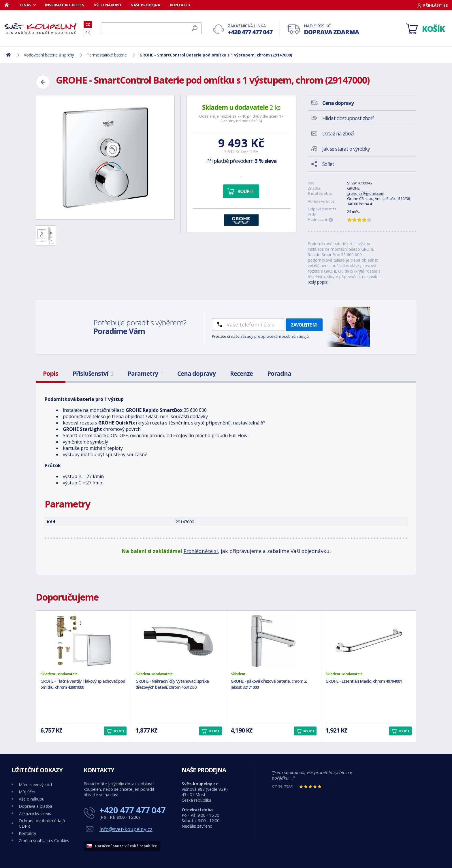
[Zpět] (43, 82)
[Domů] (10, 5)
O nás (26, 5)
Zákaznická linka (250, 30)
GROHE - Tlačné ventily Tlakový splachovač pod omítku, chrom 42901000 (83, 684)
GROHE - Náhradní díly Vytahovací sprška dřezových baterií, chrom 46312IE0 (172, 684)
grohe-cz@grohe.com (366, 193)
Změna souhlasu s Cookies (44, 840)
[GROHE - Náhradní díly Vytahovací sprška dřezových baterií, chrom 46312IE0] (179, 641)
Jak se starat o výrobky (346, 149)
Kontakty (180, 5)
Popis (51, 373)
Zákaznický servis (35, 813)
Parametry (145, 373)
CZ (88, 24)
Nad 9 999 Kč (331, 30)
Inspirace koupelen (65, 5)
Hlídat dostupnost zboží (348, 118)
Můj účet (27, 792)
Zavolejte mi (304, 325)
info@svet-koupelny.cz (126, 829)
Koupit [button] (119, 731)
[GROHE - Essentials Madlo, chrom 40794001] (369, 641)
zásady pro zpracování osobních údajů (275, 336)
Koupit (245, 191)
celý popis (318, 282)
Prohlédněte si (201, 551)
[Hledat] (151, 28)
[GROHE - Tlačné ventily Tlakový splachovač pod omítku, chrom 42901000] (83, 641)
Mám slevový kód (35, 785)
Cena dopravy (196, 373)
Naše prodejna (145, 5)
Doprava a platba (35, 806)
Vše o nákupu (108, 5)
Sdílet (328, 164)
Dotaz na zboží (338, 133)
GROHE (353, 188)
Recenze (241, 373)
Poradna (279, 373)
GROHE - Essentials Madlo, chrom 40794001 (364, 681)
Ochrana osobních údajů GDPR (42, 823)
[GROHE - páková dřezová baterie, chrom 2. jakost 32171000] (274, 641)
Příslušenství (93, 373)
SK (87, 33)
